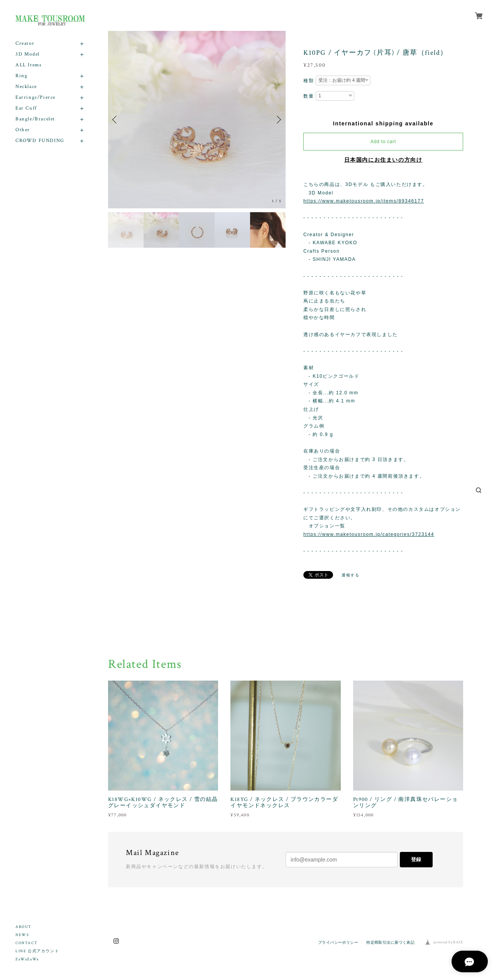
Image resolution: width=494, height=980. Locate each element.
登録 (416, 859)
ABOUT (24, 927)
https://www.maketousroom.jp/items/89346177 (364, 201)
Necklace (26, 87)
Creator (25, 43)
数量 (309, 96)
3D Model (28, 54)
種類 (309, 81)
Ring (21, 76)
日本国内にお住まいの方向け (383, 160)
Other (23, 130)
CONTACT (26, 943)
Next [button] (278, 120)
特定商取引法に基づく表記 (390, 942)
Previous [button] (116, 120)
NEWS (22, 935)
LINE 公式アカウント (37, 951)
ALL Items (29, 65)
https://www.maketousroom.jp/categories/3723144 (369, 534)
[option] (197, 120)
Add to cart (383, 142)
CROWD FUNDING (40, 141)
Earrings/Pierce (36, 97)
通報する (350, 575)
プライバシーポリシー (338, 942)
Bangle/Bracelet (35, 119)
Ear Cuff (26, 108)
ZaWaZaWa (27, 959)
